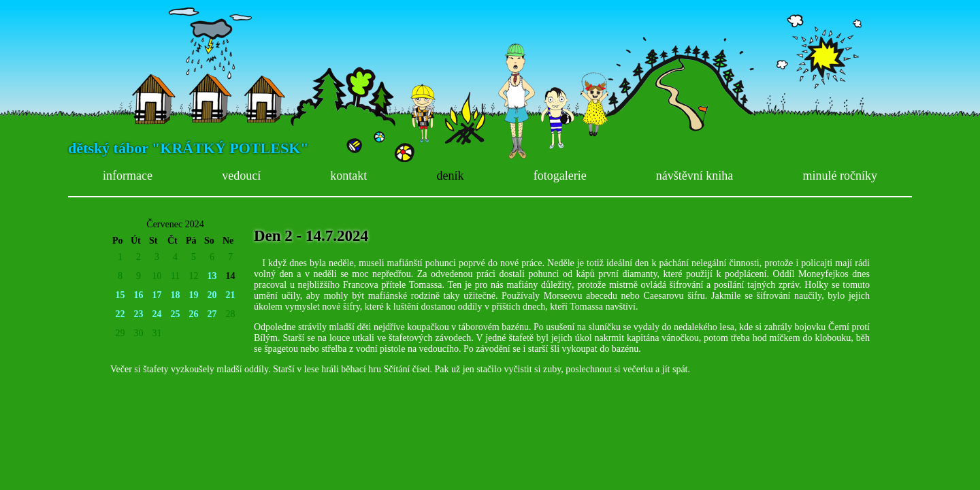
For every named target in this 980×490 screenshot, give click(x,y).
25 (176, 314)
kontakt (348, 176)
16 (139, 295)
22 (120, 314)
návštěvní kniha (695, 176)
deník (451, 176)
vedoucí (241, 176)
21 (231, 295)
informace (128, 176)
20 (212, 295)
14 (231, 276)
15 (120, 295)
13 (212, 276)
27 (212, 314)
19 (194, 295)
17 (157, 295)
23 (139, 314)
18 (176, 295)
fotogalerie (560, 176)
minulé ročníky (839, 176)
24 (157, 314)
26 (194, 314)
